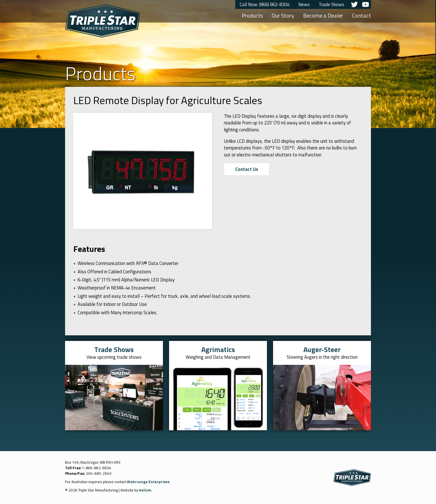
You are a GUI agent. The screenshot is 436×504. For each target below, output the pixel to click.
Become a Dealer (323, 15)
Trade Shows (331, 4)
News (304, 4)
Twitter (354, 4)
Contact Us (247, 169)
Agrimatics (218, 349)
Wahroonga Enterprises (148, 482)
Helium (145, 490)
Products (252, 15)
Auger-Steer (322, 349)
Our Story (283, 15)
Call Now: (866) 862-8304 (265, 4)
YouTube (365, 4)
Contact (361, 15)
